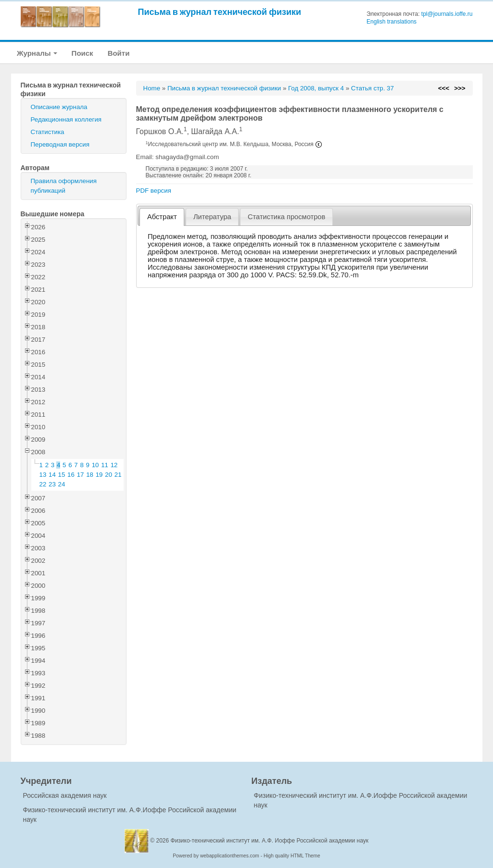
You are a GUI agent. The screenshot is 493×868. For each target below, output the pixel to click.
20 (108, 475)
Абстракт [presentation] (162, 217)
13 (43, 475)
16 (71, 475)
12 (114, 465)
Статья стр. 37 (373, 88)
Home (152, 88)
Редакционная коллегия (66, 119)
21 (118, 475)
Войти (119, 53)
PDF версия (154, 191)
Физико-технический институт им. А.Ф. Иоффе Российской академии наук (270, 841)
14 (52, 475)
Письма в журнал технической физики (220, 12)
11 (105, 465)
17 (81, 475)
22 (43, 484)
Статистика (48, 132)
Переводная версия (60, 144)
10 (95, 465)
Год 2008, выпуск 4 (316, 88)
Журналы (37, 53)
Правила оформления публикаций (64, 186)
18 (90, 475)
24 (62, 484)
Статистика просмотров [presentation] (286, 217)
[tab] (162, 217)
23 (52, 484)
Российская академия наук (65, 795)
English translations (392, 22)
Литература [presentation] (212, 217)
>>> (460, 88)
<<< (444, 88)
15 (62, 475)
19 (99, 475)
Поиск (82, 53)
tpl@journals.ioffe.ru (447, 14)
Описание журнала (59, 107)
